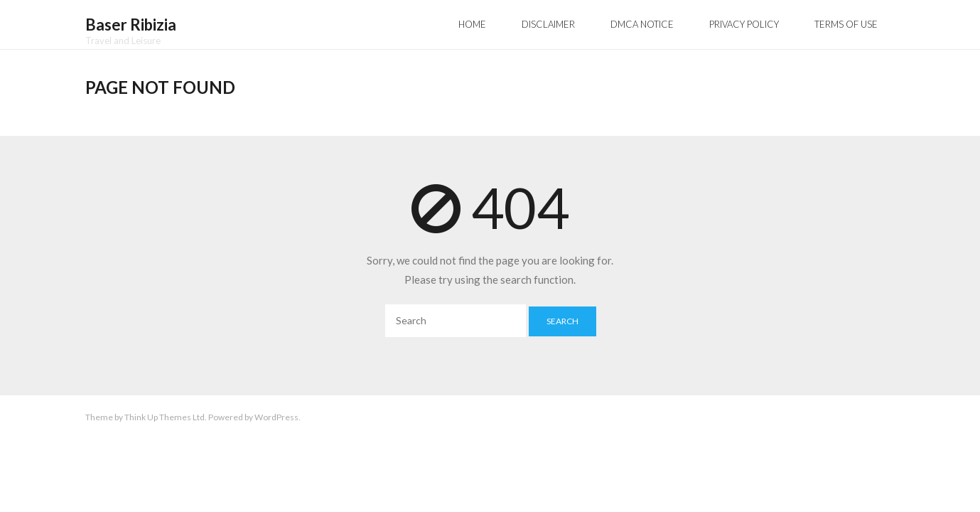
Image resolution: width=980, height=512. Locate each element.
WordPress (276, 417)
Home (472, 24)
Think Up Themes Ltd (165, 417)
